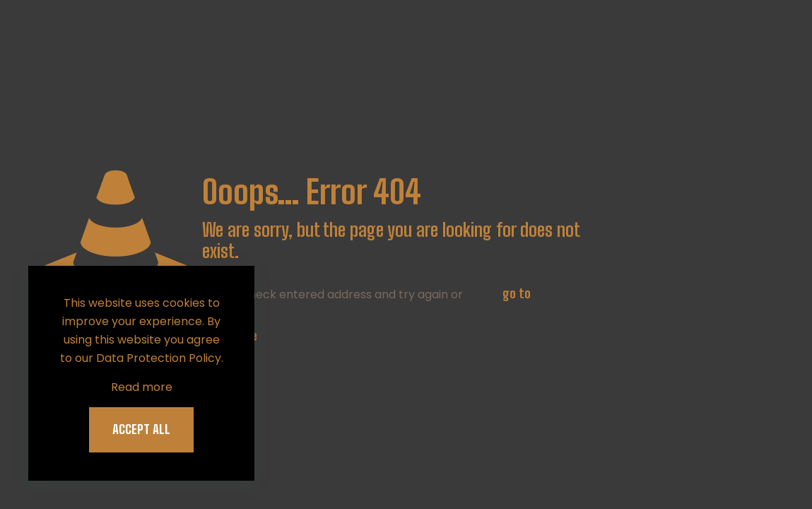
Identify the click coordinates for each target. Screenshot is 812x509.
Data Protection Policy (159, 358)
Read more (142, 387)
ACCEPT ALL (141, 429)
